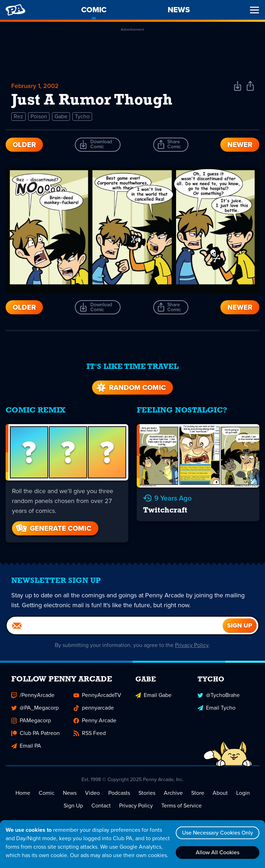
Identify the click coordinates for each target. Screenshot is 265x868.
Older (24, 145)
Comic (47, 793)
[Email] (115, 626)
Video (92, 793)
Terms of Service (182, 806)
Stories (147, 793)
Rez (18, 116)
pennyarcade (94, 708)
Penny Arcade (95, 721)
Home (23, 793)
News (70, 793)
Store (198, 793)
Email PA (26, 746)
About (220, 793)
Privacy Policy (192, 645)
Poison (39, 116)
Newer (240, 145)
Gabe (61, 116)
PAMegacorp (31, 721)
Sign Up (73, 806)
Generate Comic (53, 529)
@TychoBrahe (219, 695)
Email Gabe (153, 695)
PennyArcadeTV (97, 695)
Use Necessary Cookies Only (218, 833)
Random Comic (130, 388)
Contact (101, 806)
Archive (173, 793)
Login (243, 793)
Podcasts (119, 793)
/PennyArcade (33, 695)
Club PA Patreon (35, 733)
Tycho (82, 116)
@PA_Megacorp (35, 708)
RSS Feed (90, 733)
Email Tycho (216, 708)
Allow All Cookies (218, 852)
